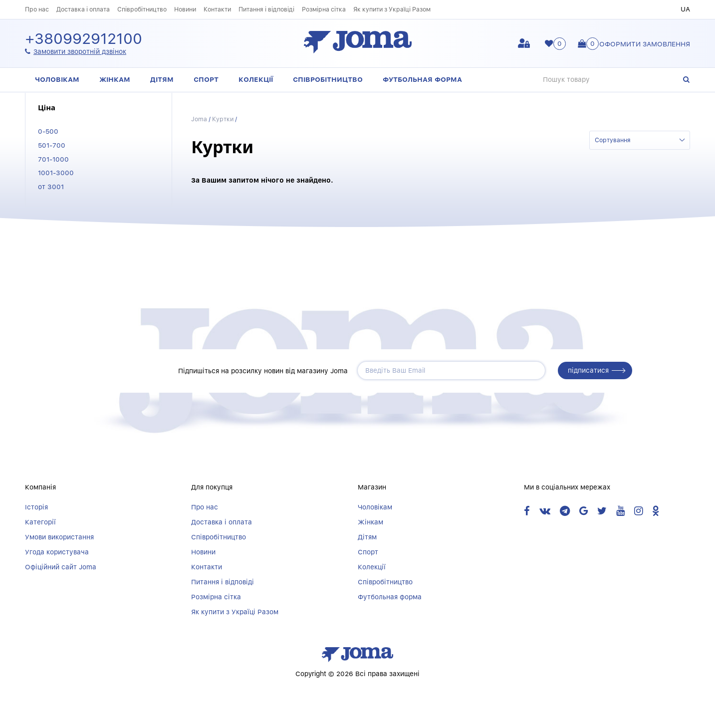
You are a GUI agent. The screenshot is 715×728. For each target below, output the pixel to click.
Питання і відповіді (266, 9)
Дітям (162, 79)
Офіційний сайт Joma (61, 567)
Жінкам (115, 79)
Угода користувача (57, 552)
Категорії (40, 522)
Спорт (206, 79)
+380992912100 (84, 39)
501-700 (52, 145)
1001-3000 (56, 173)
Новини (185, 9)
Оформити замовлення (645, 44)
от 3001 (51, 187)
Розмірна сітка (324, 9)
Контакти (217, 9)
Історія (36, 507)
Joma (199, 119)
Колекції (256, 79)
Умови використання (59, 537)
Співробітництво (142, 9)
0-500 (48, 131)
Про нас (37, 9)
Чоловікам (57, 79)
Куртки (223, 119)
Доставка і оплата (83, 9)
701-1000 (53, 159)
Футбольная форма (422, 79)
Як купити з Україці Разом (392, 9)
